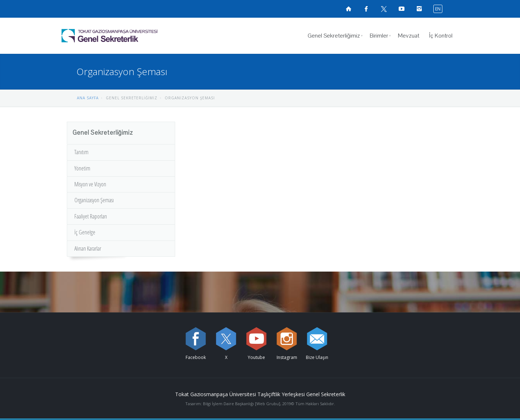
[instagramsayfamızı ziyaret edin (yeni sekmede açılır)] (419, 9)
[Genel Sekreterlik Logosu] (128, 36)
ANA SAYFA (88, 98)
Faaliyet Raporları (91, 216)
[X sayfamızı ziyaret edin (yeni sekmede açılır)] (384, 9)
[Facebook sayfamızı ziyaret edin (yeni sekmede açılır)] (366, 9)
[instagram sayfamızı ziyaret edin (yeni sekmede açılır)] (287, 339)
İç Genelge (85, 232)
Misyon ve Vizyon (90, 184)
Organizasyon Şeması (94, 200)
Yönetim (82, 168)
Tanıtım (81, 152)
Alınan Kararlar (88, 248)
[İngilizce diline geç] (436, 8)
